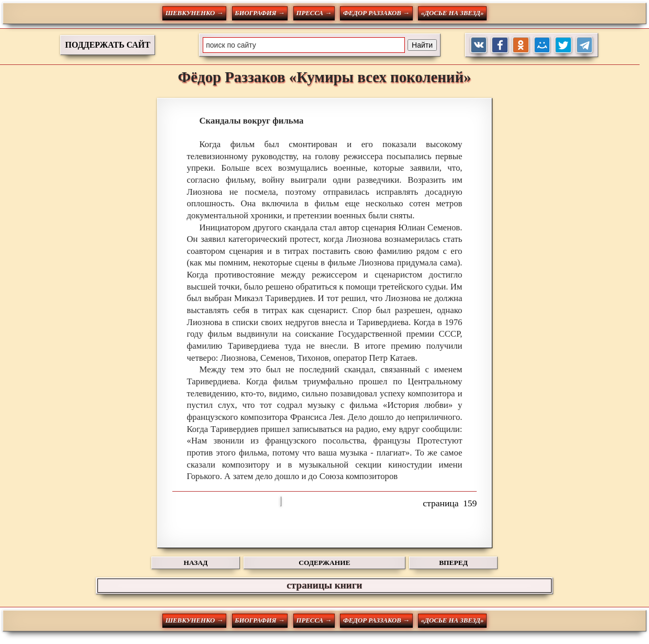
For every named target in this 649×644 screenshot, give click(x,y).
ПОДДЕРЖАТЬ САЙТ (108, 45)
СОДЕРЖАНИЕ (324, 563)
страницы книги (324, 585)
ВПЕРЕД (453, 563)
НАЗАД (196, 563)
